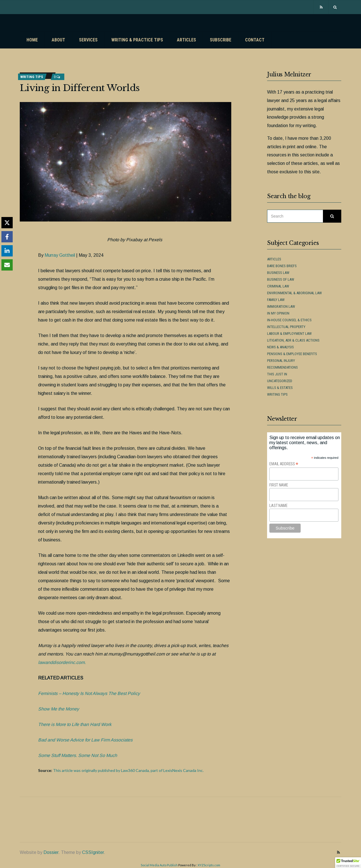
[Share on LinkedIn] (7, 251)
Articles (186, 40)
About (58, 40)
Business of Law (281, 279)
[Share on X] (7, 223)
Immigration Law (281, 306)
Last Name (278, 506)
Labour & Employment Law (289, 334)
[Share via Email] (7, 265)
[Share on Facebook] (7, 237)
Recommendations (282, 367)
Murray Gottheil (60, 255)
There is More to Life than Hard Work (75, 724)
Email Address (284, 464)
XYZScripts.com (209, 865)
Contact (255, 40)
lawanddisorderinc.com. (62, 662)
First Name (279, 485)
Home (32, 40)
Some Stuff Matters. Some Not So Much (78, 755)
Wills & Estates (280, 388)
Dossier (51, 852)
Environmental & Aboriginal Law (294, 293)
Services (88, 40)
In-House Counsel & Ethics (289, 320)
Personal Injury (281, 361)
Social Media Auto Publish (159, 865)
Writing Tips (32, 77)
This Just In (277, 374)
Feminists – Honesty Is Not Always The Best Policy (89, 693)
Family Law (276, 300)
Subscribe (221, 40)
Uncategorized (280, 381)
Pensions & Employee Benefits (292, 354)
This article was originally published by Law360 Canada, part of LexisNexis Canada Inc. (128, 770)
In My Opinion (278, 313)
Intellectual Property (286, 327)
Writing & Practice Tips (137, 40)
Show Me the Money (59, 709)
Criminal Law (278, 286)
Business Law (278, 273)
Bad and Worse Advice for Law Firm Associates (85, 740)
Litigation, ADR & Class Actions (293, 340)
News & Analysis (280, 347)
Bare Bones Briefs (282, 266)
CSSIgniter (93, 852)
